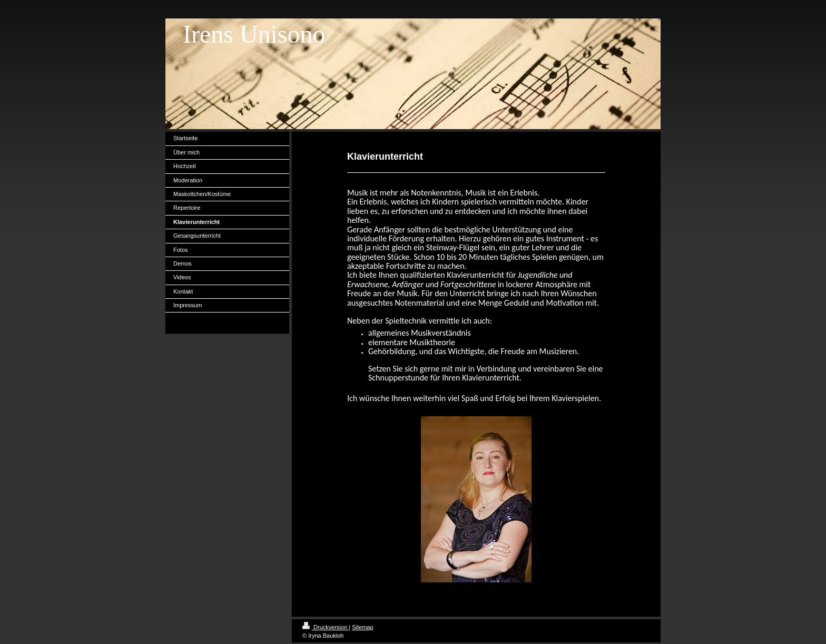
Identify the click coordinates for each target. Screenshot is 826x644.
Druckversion (326, 627)
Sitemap (362, 627)
